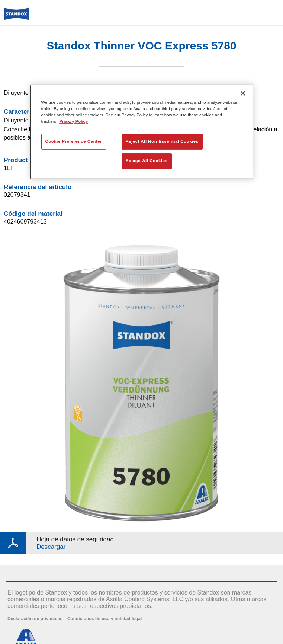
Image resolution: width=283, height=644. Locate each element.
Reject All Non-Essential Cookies (162, 141)
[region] (142, 132)
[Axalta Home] (16, 17)
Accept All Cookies (147, 161)
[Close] (243, 93)
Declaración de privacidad (35, 619)
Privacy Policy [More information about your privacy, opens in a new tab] (73, 121)
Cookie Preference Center (74, 141)
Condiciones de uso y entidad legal (104, 619)
